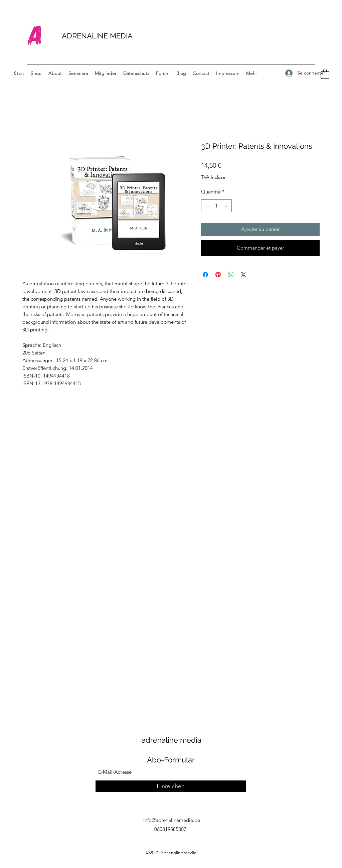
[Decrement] (207, 206)
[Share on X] (243, 275)
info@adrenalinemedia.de (172, 820)
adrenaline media (172, 740)
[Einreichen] (171, 786)
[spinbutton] (217, 206)
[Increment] (227, 206)
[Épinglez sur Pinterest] (218, 275)
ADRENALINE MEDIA (97, 36)
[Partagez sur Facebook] (205, 275)
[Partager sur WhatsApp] (231, 275)
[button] (325, 73)
